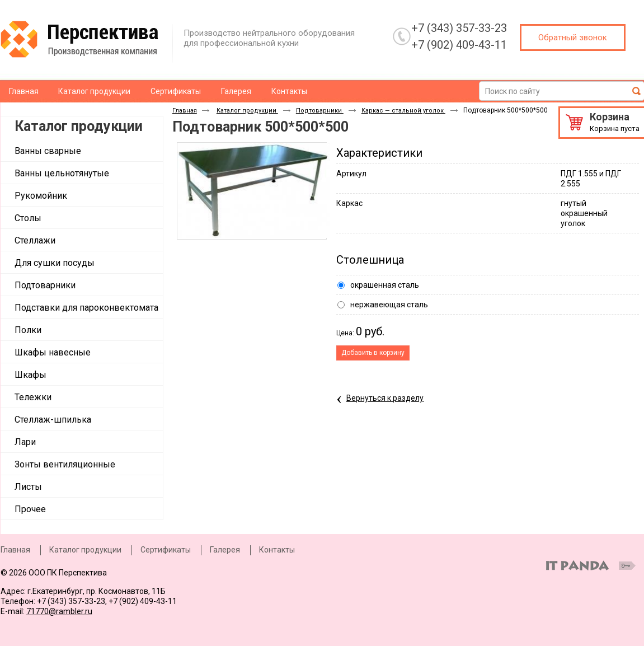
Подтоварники (320, 111)
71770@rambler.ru (59, 611)
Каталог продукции (79, 126)
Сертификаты (166, 550)
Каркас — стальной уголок (403, 111)
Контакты (277, 550)
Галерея (225, 550)
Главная (185, 111)
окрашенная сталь (385, 285)
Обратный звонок (573, 38)
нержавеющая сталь (389, 305)
